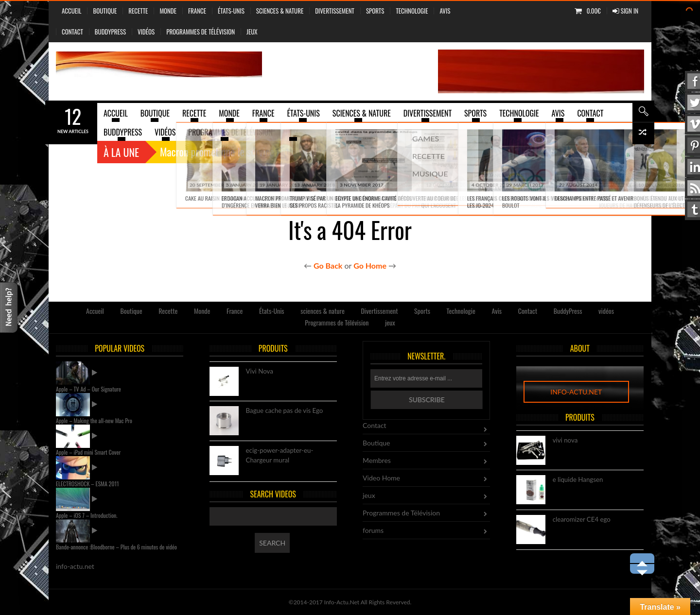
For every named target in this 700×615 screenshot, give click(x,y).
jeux (252, 32)
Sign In (625, 11)
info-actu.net (576, 392)
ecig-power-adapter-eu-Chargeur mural (280, 456)
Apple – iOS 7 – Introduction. (87, 515)
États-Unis (231, 11)
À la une (121, 152)
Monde (168, 11)
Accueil (71, 11)
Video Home (381, 478)
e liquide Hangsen (578, 480)
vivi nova (565, 441)
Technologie (412, 11)
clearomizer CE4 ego (582, 520)
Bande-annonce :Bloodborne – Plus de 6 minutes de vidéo (116, 547)
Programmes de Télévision (201, 32)
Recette (138, 11)
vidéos (146, 32)
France (197, 11)
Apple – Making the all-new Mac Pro (94, 420)
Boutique (105, 11)
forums (373, 530)
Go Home (370, 265)
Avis (445, 11)
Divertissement (335, 11)
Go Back (328, 265)
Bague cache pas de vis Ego (285, 411)
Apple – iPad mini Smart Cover (88, 452)
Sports (375, 11)
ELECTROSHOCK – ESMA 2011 (87, 484)
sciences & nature (280, 11)
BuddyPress (110, 32)
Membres (377, 460)
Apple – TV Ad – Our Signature (88, 389)
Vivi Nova (260, 372)
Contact (72, 32)
